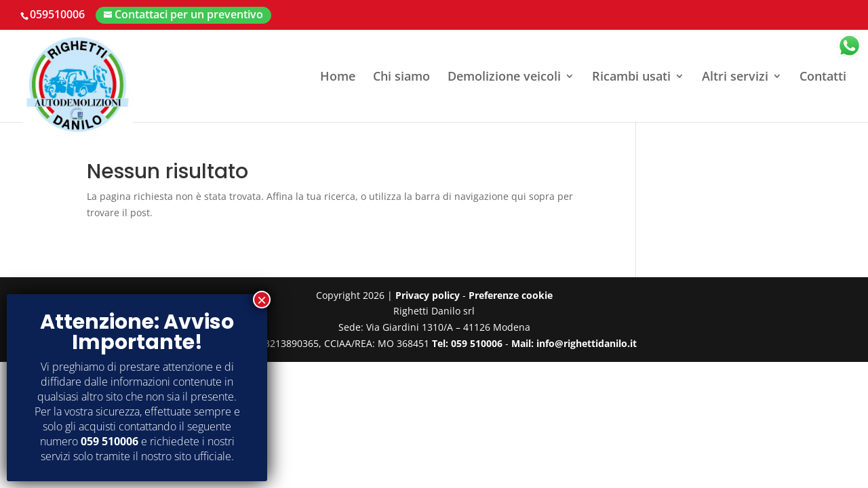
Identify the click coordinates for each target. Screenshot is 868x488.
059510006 (57, 14)
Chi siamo (401, 78)
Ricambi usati (631, 78)
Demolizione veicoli (504, 78)
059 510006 (110, 441)
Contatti (823, 78)
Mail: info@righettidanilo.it (574, 343)
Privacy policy (428, 295)
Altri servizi (735, 78)
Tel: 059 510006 (467, 343)
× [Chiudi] (262, 300)
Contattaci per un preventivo (189, 14)
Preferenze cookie (511, 295)
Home (338, 78)
